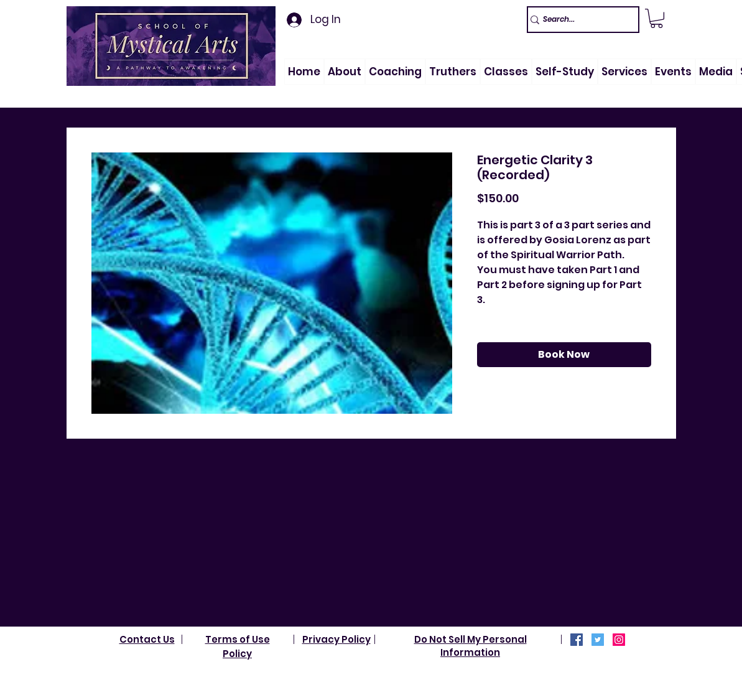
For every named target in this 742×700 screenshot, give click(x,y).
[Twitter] (598, 640)
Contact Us (147, 639)
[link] (656, 18)
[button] (345, 72)
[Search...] (577, 20)
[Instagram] (619, 640)
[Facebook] (577, 640)
